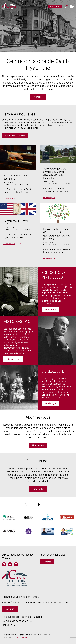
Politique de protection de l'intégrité (22, 617)
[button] (2, 26)
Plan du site (8, 625)
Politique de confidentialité (17, 621)
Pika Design (22, 637)
